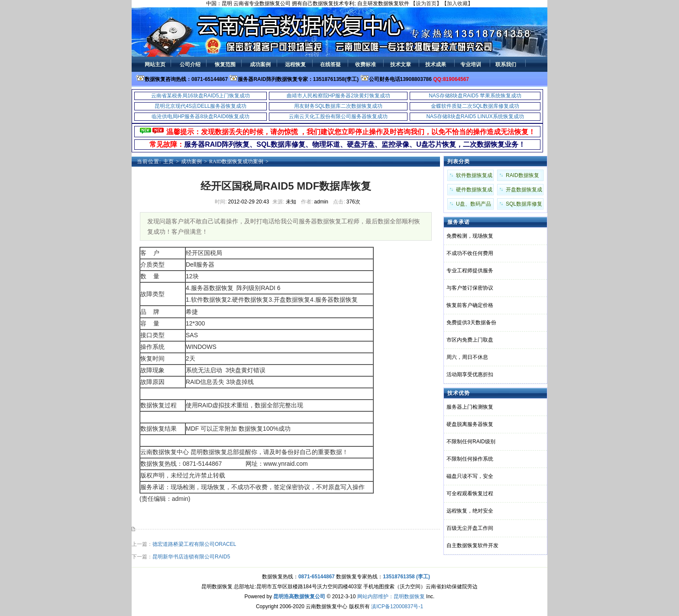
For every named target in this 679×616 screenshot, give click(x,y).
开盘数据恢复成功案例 (524, 191)
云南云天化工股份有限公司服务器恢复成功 (338, 116)
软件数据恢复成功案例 (474, 177)
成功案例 (191, 161)
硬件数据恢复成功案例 (474, 191)
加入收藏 (457, 3)
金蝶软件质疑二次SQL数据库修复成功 (475, 106)
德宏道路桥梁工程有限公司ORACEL (194, 544)
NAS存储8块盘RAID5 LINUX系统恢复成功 (475, 116)
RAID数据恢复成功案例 (236, 161)
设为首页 (426, 3)
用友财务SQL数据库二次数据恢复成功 (338, 106)
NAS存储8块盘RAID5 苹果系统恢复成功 (475, 96)
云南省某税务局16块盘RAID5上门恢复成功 (201, 96)
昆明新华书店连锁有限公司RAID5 (191, 557)
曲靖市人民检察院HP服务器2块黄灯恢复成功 (338, 96)
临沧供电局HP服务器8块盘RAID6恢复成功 (201, 116)
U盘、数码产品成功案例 (474, 205)
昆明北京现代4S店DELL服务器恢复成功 (201, 106)
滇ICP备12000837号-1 (397, 606)
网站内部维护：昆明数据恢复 (391, 597)
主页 (168, 161)
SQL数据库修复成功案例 (524, 205)
